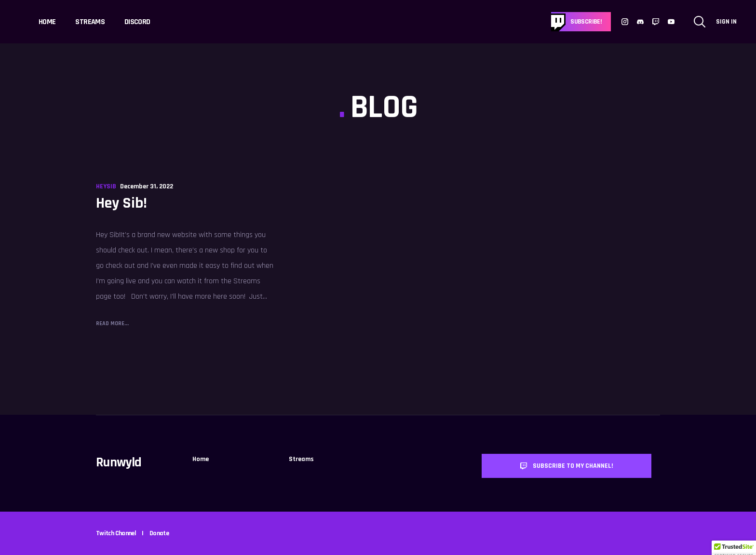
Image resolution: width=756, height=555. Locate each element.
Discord (137, 22)
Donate (159, 533)
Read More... (112, 324)
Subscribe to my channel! (567, 466)
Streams (90, 22)
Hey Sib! (121, 203)
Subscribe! (586, 22)
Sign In (726, 22)
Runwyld (119, 462)
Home (47, 22)
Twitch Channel (116, 533)
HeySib (106, 186)
